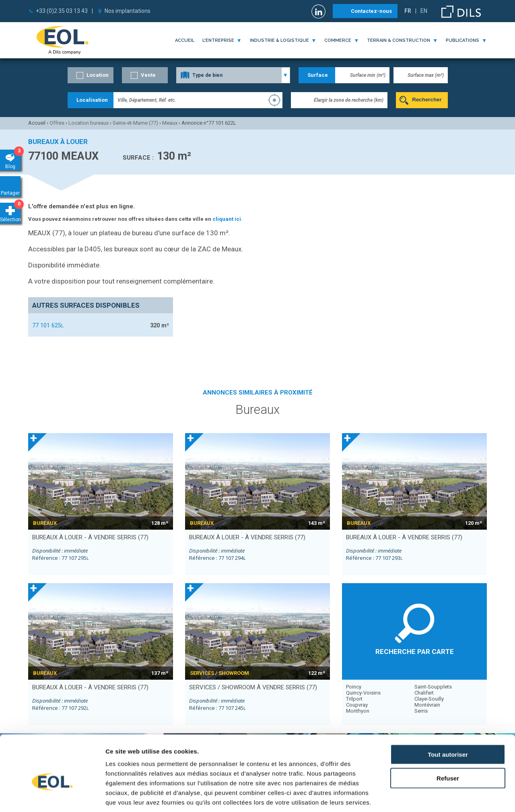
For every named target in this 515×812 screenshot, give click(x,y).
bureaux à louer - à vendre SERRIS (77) (90, 537)
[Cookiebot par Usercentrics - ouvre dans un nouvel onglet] (52, 796)
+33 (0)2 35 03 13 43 (62, 11)
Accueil (185, 40)
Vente (148, 75)
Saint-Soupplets (433, 687)
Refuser (448, 736)
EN (424, 11)
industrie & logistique (279, 40)
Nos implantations (128, 11)
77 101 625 (48, 325)
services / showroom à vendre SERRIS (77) (253, 687)
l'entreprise (218, 40)
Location (98, 75)
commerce (338, 40)
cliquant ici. (228, 219)
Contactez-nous (371, 11)
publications (462, 40)
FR (408, 11)
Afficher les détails (443, 796)
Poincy (354, 687)
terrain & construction (399, 40)
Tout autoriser (448, 712)
